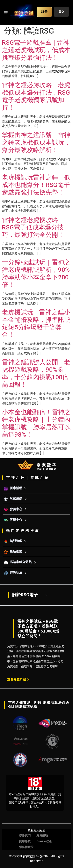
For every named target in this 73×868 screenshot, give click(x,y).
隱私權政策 (26, 847)
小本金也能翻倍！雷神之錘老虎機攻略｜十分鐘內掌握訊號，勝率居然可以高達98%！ (36, 423)
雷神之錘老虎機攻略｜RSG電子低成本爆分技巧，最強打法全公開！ (33, 227)
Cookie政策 (44, 841)
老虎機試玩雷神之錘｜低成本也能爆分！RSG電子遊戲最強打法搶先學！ (36, 185)
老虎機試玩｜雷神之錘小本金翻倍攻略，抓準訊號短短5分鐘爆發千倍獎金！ (36, 323)
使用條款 (25, 841)
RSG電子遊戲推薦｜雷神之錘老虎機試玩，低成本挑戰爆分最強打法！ (36, 50)
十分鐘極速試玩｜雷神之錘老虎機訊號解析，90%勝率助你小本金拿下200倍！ (36, 273)
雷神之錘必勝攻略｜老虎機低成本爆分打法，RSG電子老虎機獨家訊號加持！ (36, 96)
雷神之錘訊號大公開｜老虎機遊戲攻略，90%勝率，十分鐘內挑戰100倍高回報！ (36, 373)
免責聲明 (42, 835)
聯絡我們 (25, 835)
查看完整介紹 (18, 679)
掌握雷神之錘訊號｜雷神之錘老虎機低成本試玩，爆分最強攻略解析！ (36, 142)
